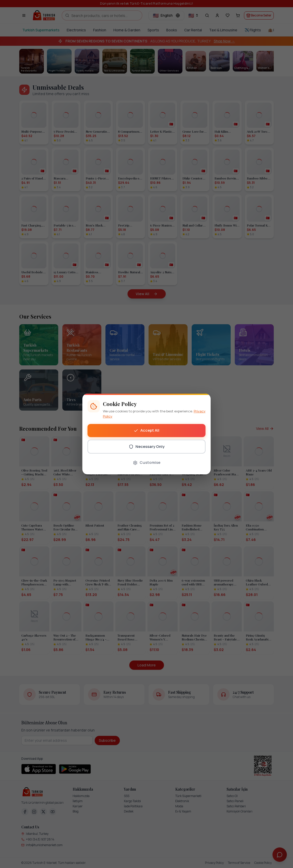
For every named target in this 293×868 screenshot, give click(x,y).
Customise (147, 462)
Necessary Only (147, 446)
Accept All (146, 430)
